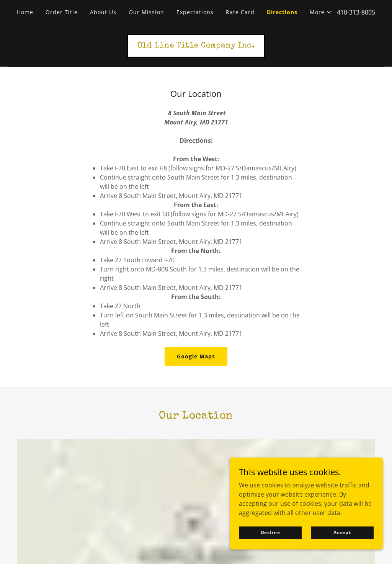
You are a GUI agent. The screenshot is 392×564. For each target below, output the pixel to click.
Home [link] (25, 12)
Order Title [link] (62, 12)
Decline (270, 549)
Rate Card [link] (240, 12)
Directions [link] (282, 12)
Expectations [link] (195, 12)
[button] (321, 12)
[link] (196, 45)
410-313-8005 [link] (356, 12)
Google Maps (196, 356)
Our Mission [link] (146, 12)
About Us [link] (103, 12)
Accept (342, 549)
